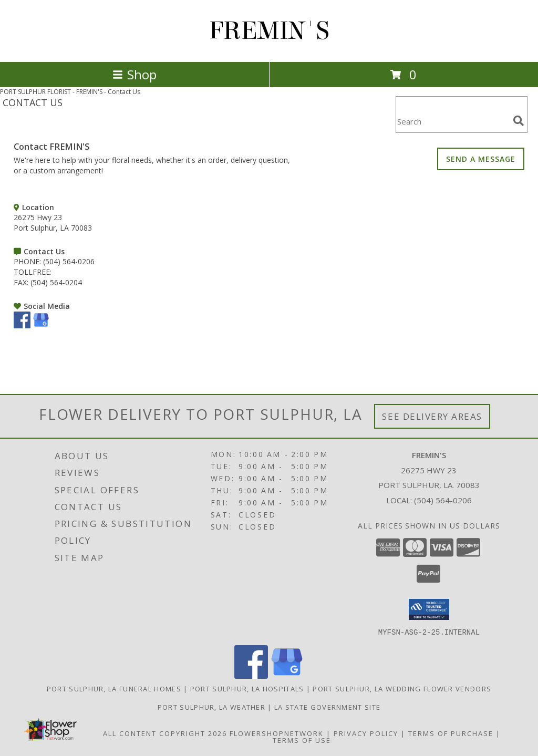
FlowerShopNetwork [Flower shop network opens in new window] (277, 733)
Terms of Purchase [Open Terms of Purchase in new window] (451, 733)
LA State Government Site (327, 707)
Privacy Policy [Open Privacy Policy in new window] (366, 733)
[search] (519, 121)
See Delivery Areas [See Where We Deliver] (432, 416)
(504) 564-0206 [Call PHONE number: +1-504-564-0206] (69, 261)
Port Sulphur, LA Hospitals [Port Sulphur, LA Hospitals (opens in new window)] (247, 688)
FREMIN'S (269, 31)
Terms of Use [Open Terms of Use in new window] (302, 740)
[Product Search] (452, 121)
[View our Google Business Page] (41, 325)
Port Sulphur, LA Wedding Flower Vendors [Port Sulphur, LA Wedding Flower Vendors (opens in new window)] (402, 688)
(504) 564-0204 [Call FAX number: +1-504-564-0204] (56, 282)
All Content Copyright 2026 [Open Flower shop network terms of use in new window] (165, 733)
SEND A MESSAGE (481, 159)
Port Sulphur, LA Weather (211, 707)
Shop (134, 74)
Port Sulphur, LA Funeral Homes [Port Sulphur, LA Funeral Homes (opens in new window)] (114, 688)
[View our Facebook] (22, 325)
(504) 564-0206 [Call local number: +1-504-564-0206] (443, 500)
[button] (429, 609)
